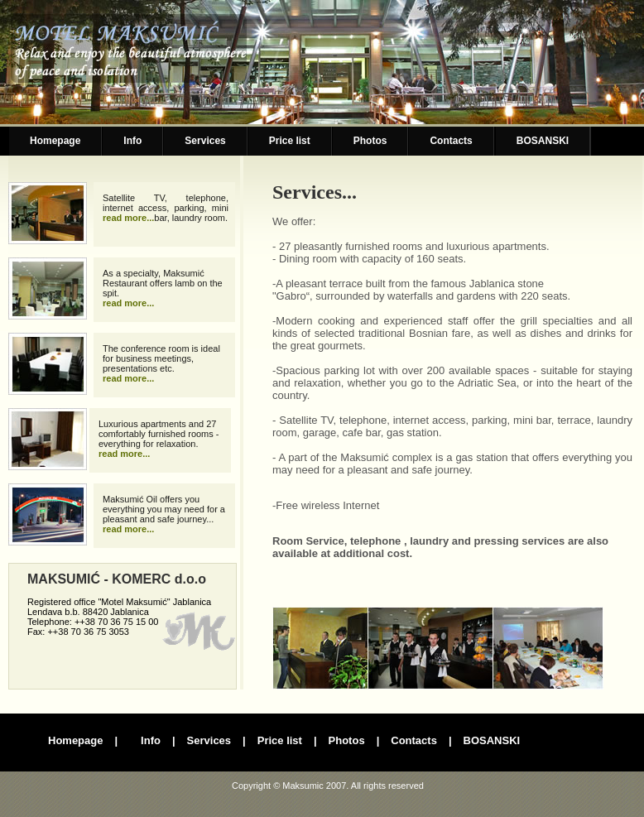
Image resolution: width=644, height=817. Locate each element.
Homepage (55, 141)
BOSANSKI (543, 141)
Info (132, 141)
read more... (128, 218)
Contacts (451, 141)
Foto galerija (438, 648)
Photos (370, 141)
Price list (290, 141)
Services (205, 141)
